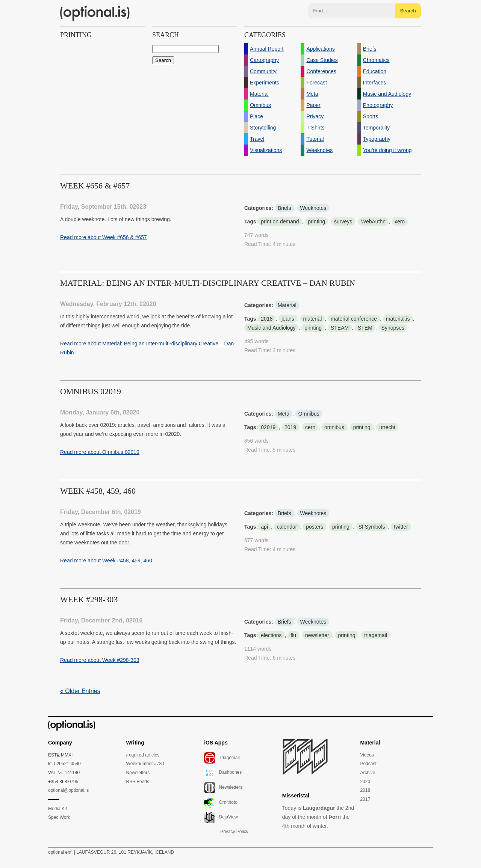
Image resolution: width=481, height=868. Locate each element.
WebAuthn (373, 222)
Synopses (393, 328)
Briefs (284, 208)
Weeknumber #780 (145, 764)
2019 (290, 427)
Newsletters (138, 773)
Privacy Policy (234, 832)
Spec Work (59, 817)
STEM (365, 328)
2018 (267, 319)
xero (400, 222)
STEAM (340, 328)
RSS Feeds (138, 782)
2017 (365, 799)
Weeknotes (313, 208)
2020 (365, 782)
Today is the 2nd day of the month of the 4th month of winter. (318, 817)
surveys (343, 222)
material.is (398, 319)
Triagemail (222, 758)
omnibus (334, 427)
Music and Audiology (271, 328)
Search (408, 11)
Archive (368, 773)
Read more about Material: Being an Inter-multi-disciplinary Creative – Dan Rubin (147, 348)
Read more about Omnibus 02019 (100, 452)
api (264, 527)
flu (293, 635)
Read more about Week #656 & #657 (104, 237)
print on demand (280, 222)
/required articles (143, 755)
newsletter (317, 635)
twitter (401, 527)
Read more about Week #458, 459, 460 (106, 561)
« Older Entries (80, 691)
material (313, 319)
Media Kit (57, 809)
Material (287, 305)
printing (316, 222)
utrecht (387, 427)
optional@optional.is (68, 790)
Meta (284, 414)
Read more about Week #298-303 (100, 660)
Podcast (368, 764)
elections (271, 635)
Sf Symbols (372, 527)
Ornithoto (221, 803)
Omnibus (309, 414)
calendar (287, 527)
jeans (288, 319)
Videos (367, 755)
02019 (268, 427)
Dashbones (223, 773)
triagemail (376, 635)
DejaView (221, 817)
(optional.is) (95, 13)
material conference (354, 319)
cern (310, 427)
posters (315, 527)
